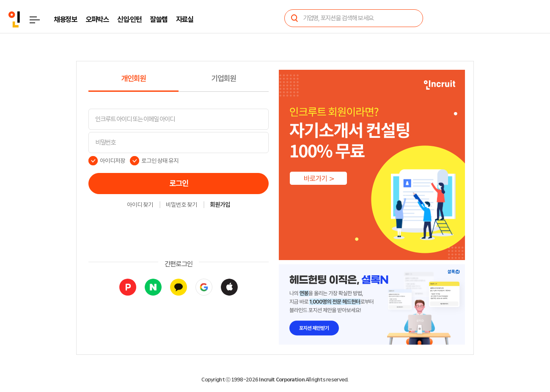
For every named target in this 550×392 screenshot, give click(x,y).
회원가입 (220, 205)
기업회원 (224, 79)
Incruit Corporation (282, 380)
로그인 (179, 184)
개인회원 (133, 79)
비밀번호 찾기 (181, 205)
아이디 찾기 (140, 205)
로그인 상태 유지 (160, 161)
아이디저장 (113, 161)
